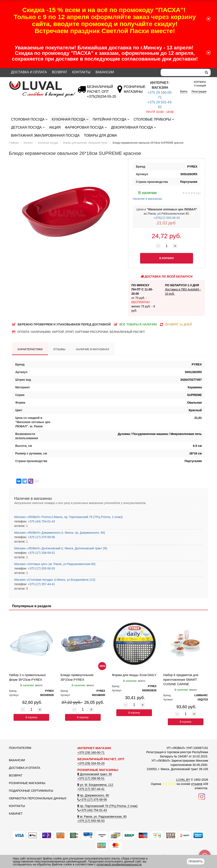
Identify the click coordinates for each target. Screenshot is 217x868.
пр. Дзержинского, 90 (93, 795)
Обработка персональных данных (38, 798)
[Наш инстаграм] (202, 796)
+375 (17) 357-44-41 (41, 584)
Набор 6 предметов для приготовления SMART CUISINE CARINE (181, 679)
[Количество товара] (167, 246)
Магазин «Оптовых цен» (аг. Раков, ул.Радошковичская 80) (55, 564)
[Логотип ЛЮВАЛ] (40, 83)
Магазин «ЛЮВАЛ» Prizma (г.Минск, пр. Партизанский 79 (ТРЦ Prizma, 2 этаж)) (68, 517)
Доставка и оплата (29, 72)
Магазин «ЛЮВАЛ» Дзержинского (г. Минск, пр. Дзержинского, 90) (60, 533)
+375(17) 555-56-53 (167, 218)
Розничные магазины (27, 783)
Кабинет (16, 814)
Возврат (60, 72)
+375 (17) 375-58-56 (41, 537)
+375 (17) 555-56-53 (41, 568)
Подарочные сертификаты (31, 791)
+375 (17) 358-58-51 (41, 553)
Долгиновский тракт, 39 (95, 774)
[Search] (182, 72)
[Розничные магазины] (134, 92)
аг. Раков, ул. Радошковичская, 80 (102, 817)
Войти (184, 92)
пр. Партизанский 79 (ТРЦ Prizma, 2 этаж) (107, 806)
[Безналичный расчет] (101, 97)
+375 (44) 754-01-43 (41, 521)
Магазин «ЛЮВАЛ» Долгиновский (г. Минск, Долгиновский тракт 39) (61, 548)
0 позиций (200, 84)
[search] (207, 72)
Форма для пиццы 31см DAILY (134, 675)
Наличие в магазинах (147, 195)
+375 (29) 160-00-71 (91, 753)
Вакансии (105, 72)
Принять (195, 861)
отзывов (197, 784)
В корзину (31, 717)
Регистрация (199, 92)
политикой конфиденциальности (119, 864)
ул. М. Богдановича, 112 (95, 785)
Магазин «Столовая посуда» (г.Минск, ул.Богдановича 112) (55, 580)
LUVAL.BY (183, 780)
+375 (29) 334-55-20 (91, 763)
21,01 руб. (167, 223)
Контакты (81, 72)
